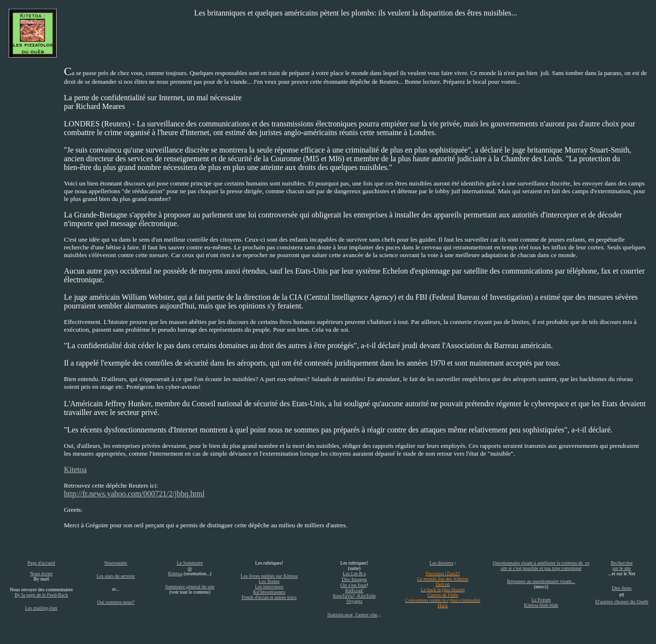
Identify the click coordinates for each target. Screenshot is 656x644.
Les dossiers (441, 563)
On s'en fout (353, 585)
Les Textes (269, 581)
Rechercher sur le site (622, 566)
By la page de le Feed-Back (41, 595)
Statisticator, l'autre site (352, 614)
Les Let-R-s (354, 574)
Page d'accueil (41, 563)
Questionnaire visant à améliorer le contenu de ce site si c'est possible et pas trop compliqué (541, 566)
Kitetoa (75, 469)
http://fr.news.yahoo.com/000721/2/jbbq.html (134, 494)
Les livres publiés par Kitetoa (269, 576)
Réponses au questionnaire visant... (541, 581)
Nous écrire (41, 574)
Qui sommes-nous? (116, 602)
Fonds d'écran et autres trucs (269, 597)
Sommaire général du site (190, 587)
